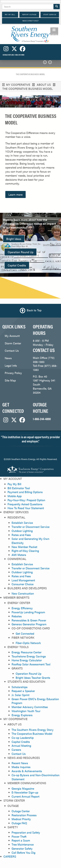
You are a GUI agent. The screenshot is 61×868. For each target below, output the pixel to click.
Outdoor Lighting (22, 531)
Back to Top (34, 310)
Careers (16, 750)
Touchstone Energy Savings (29, 656)
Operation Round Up (20, 252)
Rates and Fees (21, 535)
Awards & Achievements (27, 771)
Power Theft (19, 836)
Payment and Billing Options (25, 492)
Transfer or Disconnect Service (30, 527)
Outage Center (21, 811)
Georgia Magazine (23, 788)
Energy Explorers (22, 715)
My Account (12, 336)
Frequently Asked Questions (25, 504)
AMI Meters (19, 555)
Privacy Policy (13, 373)
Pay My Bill (14, 484)
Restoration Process (24, 815)
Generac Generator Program (29, 624)
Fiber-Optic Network (28, 643)
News (8, 358)
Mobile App (15, 496)
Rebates (17, 616)
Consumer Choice (23, 584)
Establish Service (22, 523)
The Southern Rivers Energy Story (33, 730)
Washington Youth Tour (26, 711)
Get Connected (25, 633)
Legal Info (11, 365)
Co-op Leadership (23, 738)
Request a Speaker (23, 691)
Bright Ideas (14, 239)
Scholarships (20, 687)
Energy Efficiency (22, 608)
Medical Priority (21, 819)
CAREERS (10, 856)
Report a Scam (21, 840)
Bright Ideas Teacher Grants (33, 678)
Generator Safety (22, 848)
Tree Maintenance (23, 844)
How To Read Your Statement (26, 508)
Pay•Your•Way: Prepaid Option (26, 500)
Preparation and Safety (26, 832)
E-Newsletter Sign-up (25, 792)
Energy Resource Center (27, 652)
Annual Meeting (21, 746)
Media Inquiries (21, 767)
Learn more (15, 194)
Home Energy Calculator (27, 660)
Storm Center (13, 343)
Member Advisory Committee (30, 707)
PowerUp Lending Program (28, 612)
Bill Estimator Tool (19, 488)
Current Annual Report (25, 796)
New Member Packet (24, 547)
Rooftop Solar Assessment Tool (31, 664)
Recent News (20, 763)
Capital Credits (17, 265)
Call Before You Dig (23, 852)
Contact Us (12, 351)
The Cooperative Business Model (32, 734)
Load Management (23, 580)
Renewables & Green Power (29, 620)
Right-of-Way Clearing (25, 551)
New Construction (23, 593)
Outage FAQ (19, 823)
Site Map (10, 380)
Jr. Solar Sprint (20, 695)
